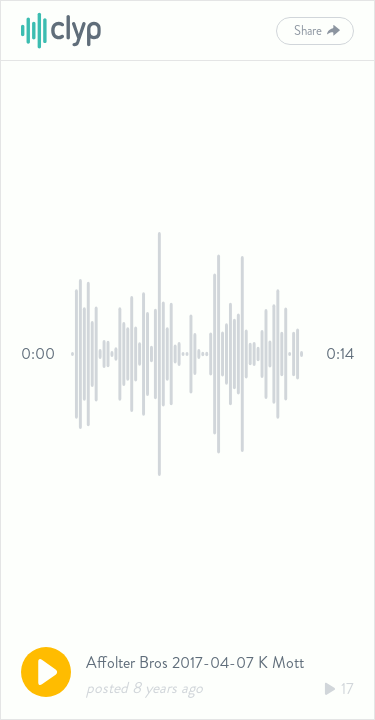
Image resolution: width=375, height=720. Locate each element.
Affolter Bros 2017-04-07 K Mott (195, 662)
